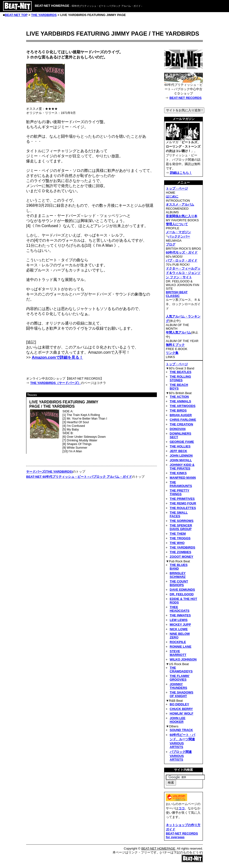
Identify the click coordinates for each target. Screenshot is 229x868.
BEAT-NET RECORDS (186, 98)
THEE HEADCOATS (179, 609)
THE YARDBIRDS (44, 15)
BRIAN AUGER (181, 415)
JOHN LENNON (181, 456)
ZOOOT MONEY (182, 557)
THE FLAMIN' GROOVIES (180, 678)
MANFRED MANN (183, 478)
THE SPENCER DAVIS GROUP (181, 527)
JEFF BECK (178, 451)
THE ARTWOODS (183, 406)
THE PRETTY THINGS (179, 492)
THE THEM (178, 534)
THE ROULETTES (183, 508)
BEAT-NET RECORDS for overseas (182, 835)
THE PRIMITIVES (182, 499)
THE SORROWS (182, 521)
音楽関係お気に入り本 (182, 216)
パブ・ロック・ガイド (182, 260)
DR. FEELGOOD (182, 594)
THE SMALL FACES (179, 514)
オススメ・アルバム (180, 204)
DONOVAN (178, 429)
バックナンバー (179, 236)
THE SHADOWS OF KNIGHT (182, 694)
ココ (182, 808)
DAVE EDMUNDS (182, 590)
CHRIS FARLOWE (183, 420)
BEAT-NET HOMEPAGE (158, 848)
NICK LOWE (179, 629)
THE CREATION (181, 424)
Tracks (32, 395)
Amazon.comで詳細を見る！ (57, 357)
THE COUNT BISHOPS (179, 583)
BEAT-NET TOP (16, 15)
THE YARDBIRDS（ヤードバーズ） (56, 383)
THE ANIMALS (180, 401)
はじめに (172, 196)
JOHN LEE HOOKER (178, 720)
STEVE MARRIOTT (178, 653)
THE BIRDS (178, 410)
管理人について (177, 224)
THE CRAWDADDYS (181, 669)
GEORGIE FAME (182, 442)
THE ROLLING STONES (180, 378)
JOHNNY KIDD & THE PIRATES (182, 467)
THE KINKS (178, 473)
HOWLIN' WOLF (182, 713)
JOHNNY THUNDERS (178, 686)
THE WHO (177, 543)
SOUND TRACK (181, 730)
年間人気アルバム (178, 332)
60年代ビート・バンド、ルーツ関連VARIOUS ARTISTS (182, 741)
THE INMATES (180, 615)
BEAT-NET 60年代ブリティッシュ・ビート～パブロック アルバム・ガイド (79, 477)
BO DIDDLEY (179, 704)
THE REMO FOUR (183, 503)
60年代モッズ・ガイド (182, 252)
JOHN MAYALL (181, 460)
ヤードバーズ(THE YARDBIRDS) (49, 472)
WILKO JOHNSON (183, 659)
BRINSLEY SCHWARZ (178, 575)
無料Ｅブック (175, 345)
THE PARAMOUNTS (181, 484)
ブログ (171, 244)
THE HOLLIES (180, 446)
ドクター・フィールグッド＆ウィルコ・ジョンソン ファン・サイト (183, 273)
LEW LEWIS (179, 620)
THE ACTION (179, 397)
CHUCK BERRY (181, 709)
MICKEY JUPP (180, 625)
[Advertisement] (67, 518)
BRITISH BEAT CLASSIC (177, 294)
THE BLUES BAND (179, 567)
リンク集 (172, 353)
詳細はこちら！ (181, 173)
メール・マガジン (178, 232)
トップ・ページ (177, 188)
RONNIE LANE (181, 647)
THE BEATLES (180, 372)
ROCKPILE (178, 642)
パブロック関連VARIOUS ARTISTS (181, 756)
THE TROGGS (180, 538)
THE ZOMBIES (180, 552)
